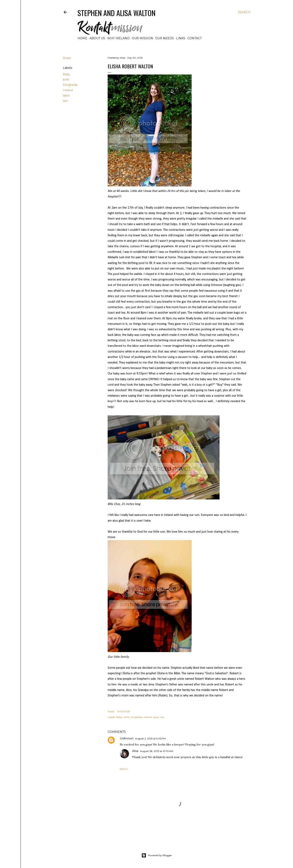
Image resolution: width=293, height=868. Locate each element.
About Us (97, 38)
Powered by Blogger (157, 855)
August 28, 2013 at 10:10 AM (157, 751)
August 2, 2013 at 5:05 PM (150, 738)
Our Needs (165, 38)
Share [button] (67, 58)
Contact (195, 38)
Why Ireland (118, 38)
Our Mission (142, 38)
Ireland (68, 90)
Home (82, 38)
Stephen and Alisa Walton (116, 13)
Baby (67, 74)
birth (66, 80)
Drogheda (70, 85)
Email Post (124, 711)
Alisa (135, 751)
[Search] (244, 12)
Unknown (127, 738)
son (65, 101)
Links (181, 38)
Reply (124, 769)
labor (66, 95)
